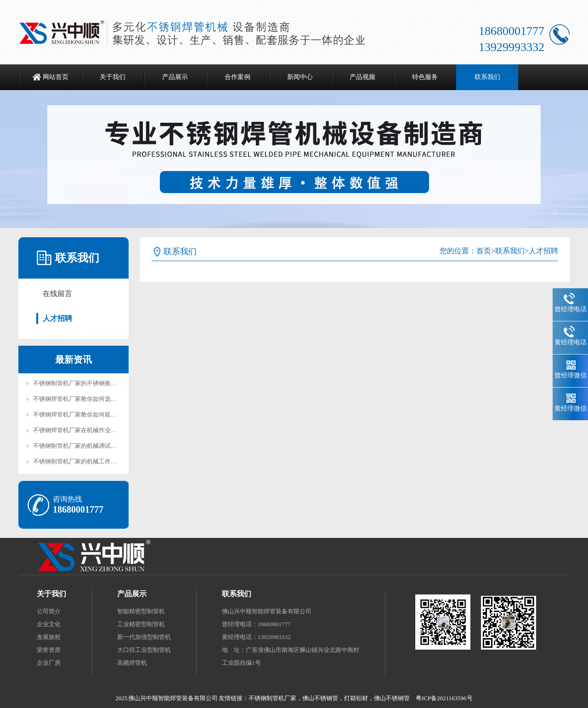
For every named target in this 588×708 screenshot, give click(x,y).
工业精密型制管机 (141, 624)
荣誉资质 (49, 650)
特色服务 (425, 77)
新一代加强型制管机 (144, 637)
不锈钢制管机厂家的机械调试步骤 (78, 446)
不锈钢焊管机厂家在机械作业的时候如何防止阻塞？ (102, 430)
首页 (484, 251)
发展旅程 (49, 637)
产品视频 (362, 77)
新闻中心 (300, 77)
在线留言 (57, 294)
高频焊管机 (132, 663)
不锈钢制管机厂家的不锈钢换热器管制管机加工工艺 (102, 383)
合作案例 (237, 77)
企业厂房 (49, 663)
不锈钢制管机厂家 (272, 698)
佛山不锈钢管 (320, 698)
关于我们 (113, 77)
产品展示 (175, 77)
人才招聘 (57, 318)
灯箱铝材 (356, 698)
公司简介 (49, 611)
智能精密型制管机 (141, 611)
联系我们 (487, 77)
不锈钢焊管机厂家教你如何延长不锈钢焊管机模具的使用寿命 (114, 414)
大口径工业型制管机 (144, 650)
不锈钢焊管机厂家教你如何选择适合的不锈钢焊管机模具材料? (115, 399)
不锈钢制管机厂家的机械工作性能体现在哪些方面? (100, 461)
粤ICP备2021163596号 (444, 698)
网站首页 (56, 77)
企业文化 (49, 624)
